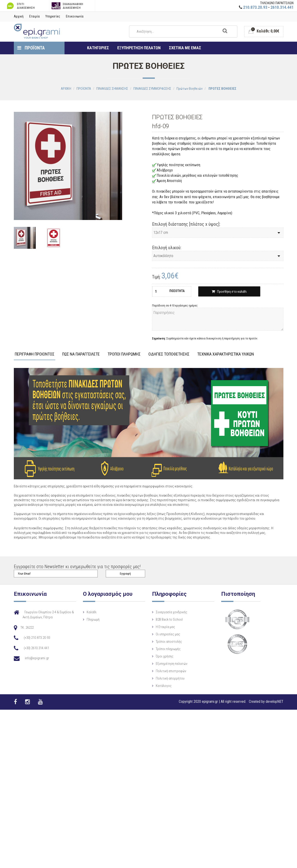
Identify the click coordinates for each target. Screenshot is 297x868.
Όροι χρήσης (155, 663)
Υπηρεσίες (53, 16)
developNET (275, 702)
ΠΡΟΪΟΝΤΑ (31, 48)
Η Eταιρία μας (156, 634)
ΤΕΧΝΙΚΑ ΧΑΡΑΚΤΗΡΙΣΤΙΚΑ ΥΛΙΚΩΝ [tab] (226, 354)
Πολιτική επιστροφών (161, 678)
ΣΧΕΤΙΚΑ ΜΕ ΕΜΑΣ (185, 48)
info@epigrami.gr (37, 658)
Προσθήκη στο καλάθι (229, 292)
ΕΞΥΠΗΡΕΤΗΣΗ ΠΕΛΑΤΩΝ (139, 48)
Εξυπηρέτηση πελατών (162, 670)
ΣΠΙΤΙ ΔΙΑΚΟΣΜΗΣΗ (20, 6)
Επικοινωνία (75, 16)
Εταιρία (34, 16)
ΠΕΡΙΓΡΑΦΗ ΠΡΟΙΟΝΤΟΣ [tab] (35, 354)
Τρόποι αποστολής (159, 648)
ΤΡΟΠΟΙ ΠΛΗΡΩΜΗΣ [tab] (124, 354)
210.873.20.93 (255, 7)
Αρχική (19, 16)
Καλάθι (96, 612)
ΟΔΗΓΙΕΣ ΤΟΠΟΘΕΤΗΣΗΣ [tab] (169, 354)
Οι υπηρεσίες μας (158, 641)
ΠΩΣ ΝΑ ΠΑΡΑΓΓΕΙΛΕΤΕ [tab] (81, 354)
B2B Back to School (160, 626)
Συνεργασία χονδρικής (162, 619)
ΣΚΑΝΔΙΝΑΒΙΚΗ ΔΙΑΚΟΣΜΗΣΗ (67, 6)
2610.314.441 (282, 7)
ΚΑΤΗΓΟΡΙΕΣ (98, 48)
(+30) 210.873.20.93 (37, 638)
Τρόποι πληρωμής (159, 656)
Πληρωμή (97, 619)
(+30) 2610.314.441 (36, 648)
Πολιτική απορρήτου (160, 685)
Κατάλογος (154, 692)
